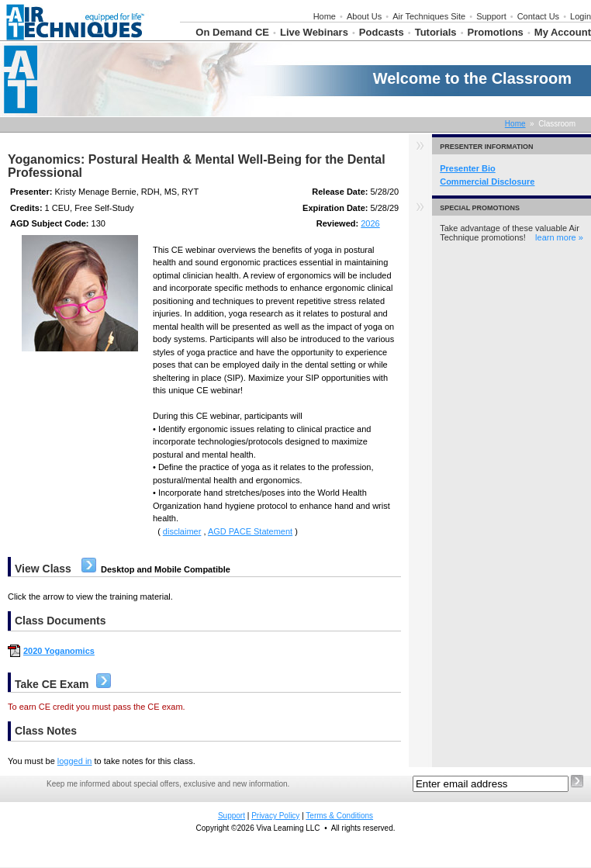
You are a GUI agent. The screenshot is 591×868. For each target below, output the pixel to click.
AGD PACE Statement (250, 531)
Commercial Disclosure (487, 182)
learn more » (559, 237)
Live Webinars (314, 32)
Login (581, 16)
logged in (75, 761)
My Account (563, 32)
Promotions (496, 32)
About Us (364, 16)
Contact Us (538, 16)
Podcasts (382, 32)
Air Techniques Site (429, 16)
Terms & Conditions (339, 816)
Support (491, 16)
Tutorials (436, 32)
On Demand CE (232, 32)
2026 (370, 223)
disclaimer (182, 531)
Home (325, 16)
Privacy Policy (275, 816)
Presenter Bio (468, 168)
